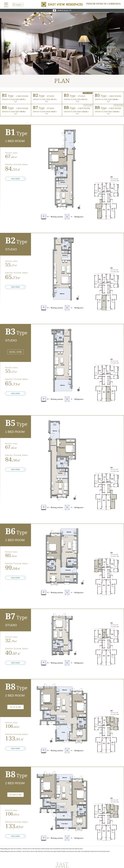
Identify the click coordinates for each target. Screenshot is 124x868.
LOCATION (52, 835)
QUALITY (114, 835)
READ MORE (16, 123)
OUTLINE (114, 840)
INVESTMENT (10, 835)
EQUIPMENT (10, 840)
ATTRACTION (31, 835)
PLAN (93, 835)
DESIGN (72, 835)
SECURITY (52, 840)
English (18, 5)
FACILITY (31, 840)
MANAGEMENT (72, 840)
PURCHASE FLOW (93, 840)
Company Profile (117, 853)
